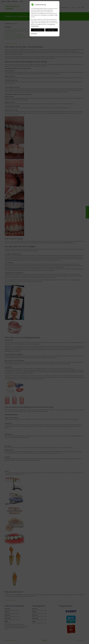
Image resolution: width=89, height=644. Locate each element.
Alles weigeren (52, 30)
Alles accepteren (38, 30)
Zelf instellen (34, 34)
